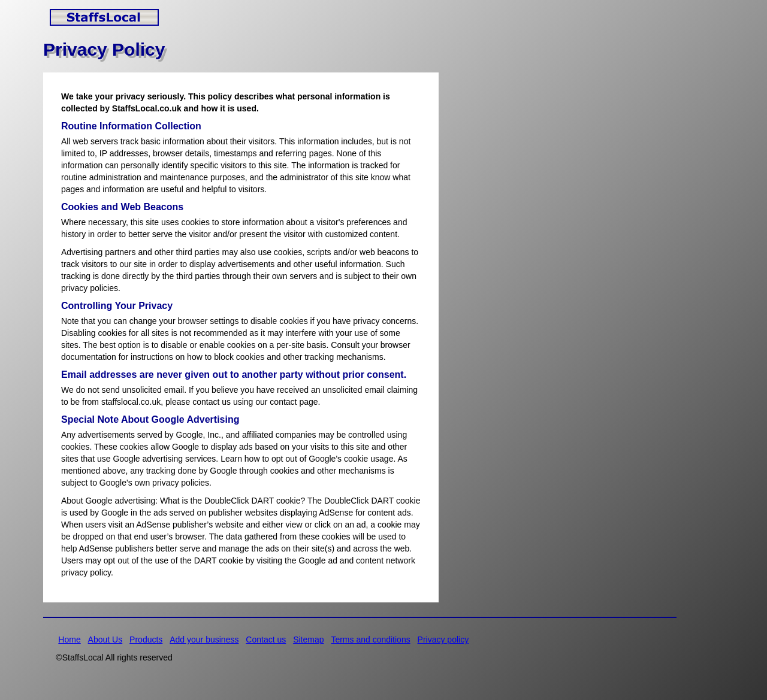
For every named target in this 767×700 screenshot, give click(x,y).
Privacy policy (443, 640)
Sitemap (308, 640)
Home (69, 640)
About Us (105, 640)
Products (146, 640)
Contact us (266, 640)
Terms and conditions (370, 640)
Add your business (204, 640)
